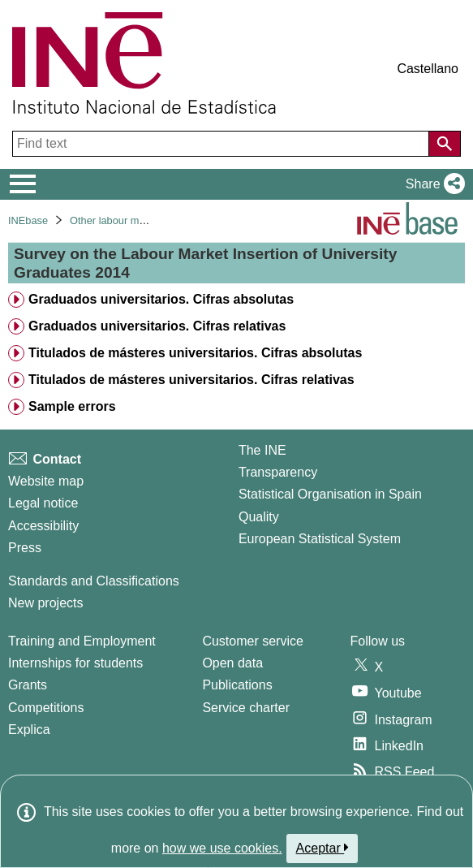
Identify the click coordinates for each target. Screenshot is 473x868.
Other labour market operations (142, 220)
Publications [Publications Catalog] (237, 685)
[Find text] (222, 144)
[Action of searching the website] (445, 144)
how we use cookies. (222, 848)
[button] (432, 184)
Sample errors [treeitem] (72, 406)
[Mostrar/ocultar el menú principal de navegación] (23, 184)
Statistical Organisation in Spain (330, 494)
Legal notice (43, 503)
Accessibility (43, 526)
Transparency (278, 472)
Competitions (46, 708)
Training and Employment (82, 641)
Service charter (246, 708)
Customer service (252, 641)
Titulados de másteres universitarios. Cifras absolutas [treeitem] (195, 353)
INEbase (28, 220)
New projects (45, 603)
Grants (28, 685)
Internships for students (75, 663)
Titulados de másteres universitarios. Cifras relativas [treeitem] (191, 380)
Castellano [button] (428, 69)
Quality (259, 517)
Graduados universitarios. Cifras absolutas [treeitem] (161, 299)
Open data (232, 663)
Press (25, 548)
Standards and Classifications (94, 581)
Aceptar (322, 848)
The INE (262, 450)
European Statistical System (320, 539)
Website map (46, 481)
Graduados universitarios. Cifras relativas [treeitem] (157, 326)
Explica (29, 730)
